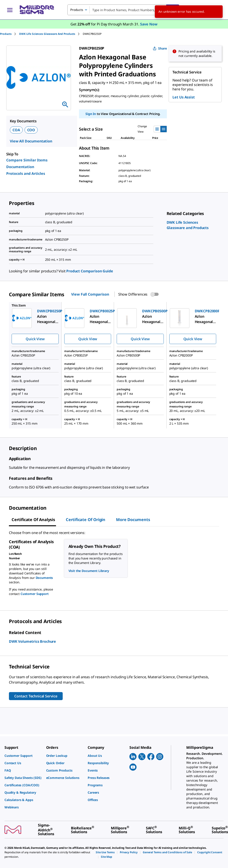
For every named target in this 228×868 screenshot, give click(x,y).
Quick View (35, 339)
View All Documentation (31, 141)
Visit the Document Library (89, 571)
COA (16, 130)
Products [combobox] (77, 10)
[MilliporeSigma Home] (37, 10)
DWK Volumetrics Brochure (32, 641)
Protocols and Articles (26, 173)
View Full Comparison (90, 294)
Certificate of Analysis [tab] (33, 520)
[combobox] (123, 10)
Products (6, 34)
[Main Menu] (10, 10)
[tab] (10, 34)
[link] (23, 756)
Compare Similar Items (27, 160)
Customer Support (35, 594)
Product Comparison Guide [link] (90, 271)
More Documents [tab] (133, 520)
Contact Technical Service (36, 696)
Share (160, 48)
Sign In (91, 114)
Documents (44, 578)
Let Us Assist (183, 97)
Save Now (149, 24)
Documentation (20, 167)
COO (31, 130)
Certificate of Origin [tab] (86, 520)
